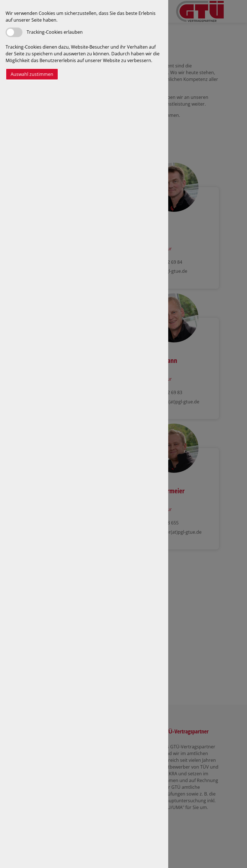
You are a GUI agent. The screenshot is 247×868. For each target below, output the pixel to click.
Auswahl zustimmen (32, 74)
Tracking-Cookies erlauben (55, 32)
